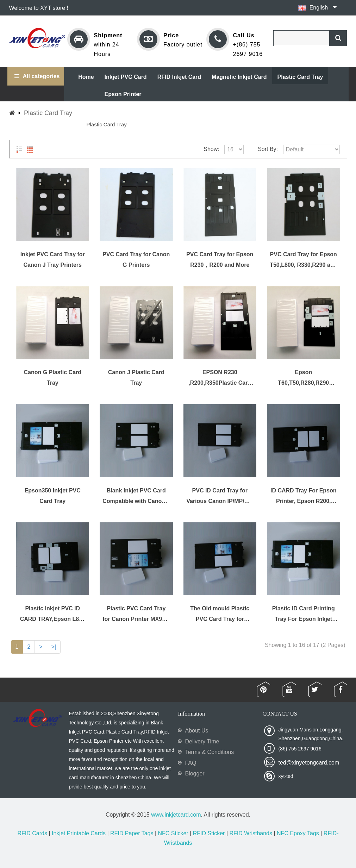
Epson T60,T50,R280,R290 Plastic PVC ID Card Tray (304, 378)
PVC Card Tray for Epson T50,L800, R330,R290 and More (303, 260)
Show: (211, 149)
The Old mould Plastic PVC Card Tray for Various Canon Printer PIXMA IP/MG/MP (220, 614)
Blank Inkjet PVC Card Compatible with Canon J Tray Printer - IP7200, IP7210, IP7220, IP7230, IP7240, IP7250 (136, 496)
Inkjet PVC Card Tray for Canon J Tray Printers (53, 260)
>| (54, 647)
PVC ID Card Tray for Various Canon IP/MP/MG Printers (220, 496)
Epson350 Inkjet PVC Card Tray (53, 496)
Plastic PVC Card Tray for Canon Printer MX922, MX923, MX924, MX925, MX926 (136, 614)
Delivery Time (202, 741)
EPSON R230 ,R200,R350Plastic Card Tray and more (220, 378)
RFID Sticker (209, 833)
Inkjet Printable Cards (79, 833)
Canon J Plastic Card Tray (136, 378)
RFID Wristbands (251, 833)
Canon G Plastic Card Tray (52, 378)
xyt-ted (286, 776)
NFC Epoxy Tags (298, 833)
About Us (196, 731)
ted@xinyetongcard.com (309, 763)
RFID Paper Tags (132, 833)
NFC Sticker (173, 833)
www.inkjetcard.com (176, 815)
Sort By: (268, 149)
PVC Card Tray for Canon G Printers (136, 260)
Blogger (195, 773)
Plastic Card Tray (48, 113)
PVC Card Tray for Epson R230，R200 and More (220, 260)
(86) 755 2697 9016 (300, 749)
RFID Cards (32, 833)
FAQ (191, 763)
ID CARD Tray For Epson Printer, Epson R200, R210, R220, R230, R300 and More (304, 496)
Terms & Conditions (209, 752)
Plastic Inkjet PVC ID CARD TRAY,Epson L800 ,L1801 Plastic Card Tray (53, 614)
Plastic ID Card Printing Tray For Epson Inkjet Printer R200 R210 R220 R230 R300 (304, 614)
